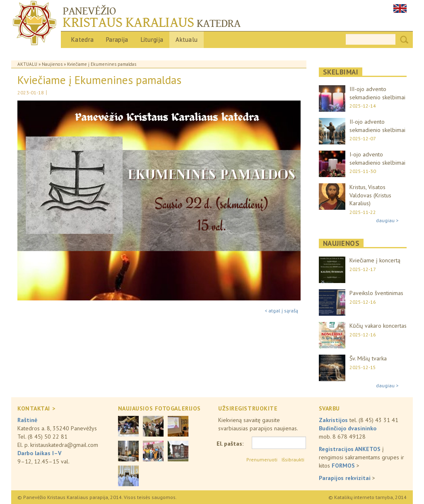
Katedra (82, 40)
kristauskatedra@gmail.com (64, 445)
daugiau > (387, 220)
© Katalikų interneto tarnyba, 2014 (367, 497)
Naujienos (52, 64)
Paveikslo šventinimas (376, 293)
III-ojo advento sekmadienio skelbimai (377, 93)
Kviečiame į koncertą (375, 260)
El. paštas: (230, 444)
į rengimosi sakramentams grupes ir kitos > (361, 457)
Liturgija (152, 40)
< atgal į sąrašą (281, 311)
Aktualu (187, 40)
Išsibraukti (293, 460)
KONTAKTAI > (36, 408)
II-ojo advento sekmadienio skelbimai (377, 126)
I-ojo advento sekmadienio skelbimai (377, 158)
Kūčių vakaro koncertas (378, 326)
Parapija (117, 40)
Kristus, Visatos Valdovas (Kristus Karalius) (370, 195)
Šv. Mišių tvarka (368, 358)
